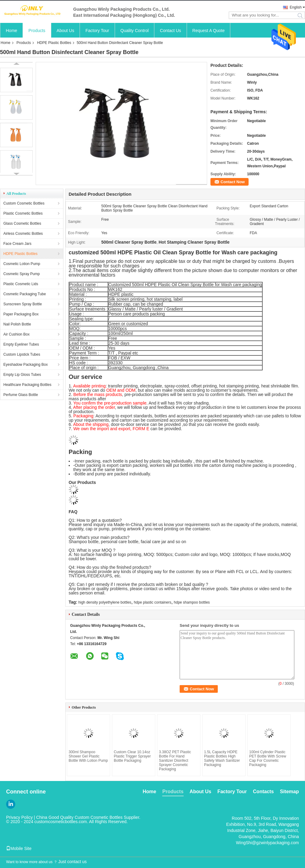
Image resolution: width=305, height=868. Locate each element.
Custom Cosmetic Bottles (24, 203)
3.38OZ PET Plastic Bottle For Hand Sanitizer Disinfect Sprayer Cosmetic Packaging (175, 761)
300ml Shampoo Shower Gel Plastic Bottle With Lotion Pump (88, 756)
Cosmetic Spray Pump (22, 274)
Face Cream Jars (17, 244)
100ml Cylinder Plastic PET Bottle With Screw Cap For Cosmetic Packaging (268, 758)
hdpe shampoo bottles (192, 602)
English (296, 7)
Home (11, 31)
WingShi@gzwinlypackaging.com (267, 843)
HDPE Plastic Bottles (54, 43)
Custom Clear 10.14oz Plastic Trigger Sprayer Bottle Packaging (132, 756)
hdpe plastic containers (153, 602)
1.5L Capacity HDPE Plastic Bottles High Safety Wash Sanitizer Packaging (222, 758)
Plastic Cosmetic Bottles (23, 213)
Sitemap (289, 792)
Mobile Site (19, 848)
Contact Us (170, 31)
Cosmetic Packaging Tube (25, 294)
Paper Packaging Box (21, 314)
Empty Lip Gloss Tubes (22, 375)
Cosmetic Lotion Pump (22, 264)
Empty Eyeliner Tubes (21, 344)
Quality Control (135, 31)
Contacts (263, 792)
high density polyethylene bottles (105, 602)
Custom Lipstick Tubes (22, 354)
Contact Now (233, 182)
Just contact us (72, 862)
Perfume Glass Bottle (21, 395)
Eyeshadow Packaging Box (25, 365)
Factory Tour (97, 31)
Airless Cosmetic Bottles (23, 234)
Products (37, 31)
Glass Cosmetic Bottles (22, 223)
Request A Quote (209, 31)
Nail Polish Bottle (17, 324)
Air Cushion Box (16, 334)
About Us (66, 31)
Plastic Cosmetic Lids (21, 284)
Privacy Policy (19, 817)
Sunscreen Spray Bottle (23, 304)
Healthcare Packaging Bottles (27, 385)
